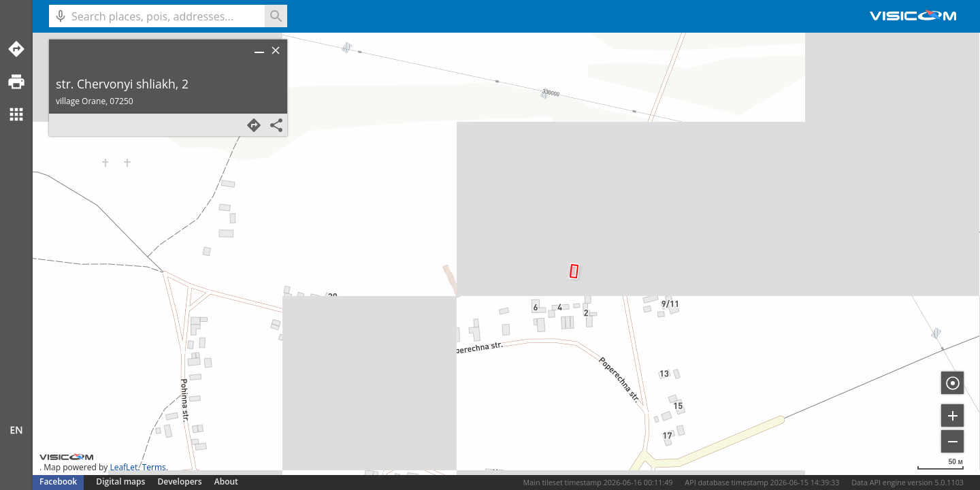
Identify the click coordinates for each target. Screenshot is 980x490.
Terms (154, 467)
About (226, 481)
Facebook (58, 481)
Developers (180, 481)
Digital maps (121, 481)
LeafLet (124, 467)
